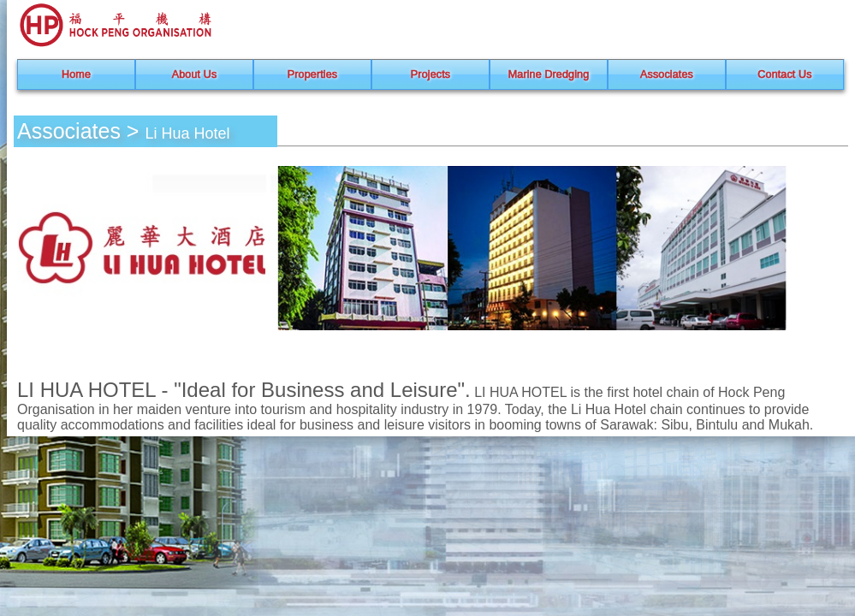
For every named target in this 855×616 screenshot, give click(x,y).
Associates (667, 74)
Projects (430, 74)
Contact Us (784, 74)
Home (76, 74)
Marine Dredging (549, 74)
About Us (195, 74)
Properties (312, 74)
